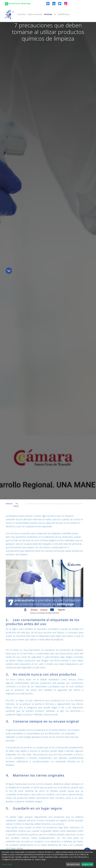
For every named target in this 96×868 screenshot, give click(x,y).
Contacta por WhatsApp (19, 4)
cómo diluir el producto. (51, 639)
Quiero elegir (7, 864)
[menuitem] (22, 15)
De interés (16, 505)
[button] (55, 15)
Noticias (9, 504)
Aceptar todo (87, 864)
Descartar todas (73, 864)
